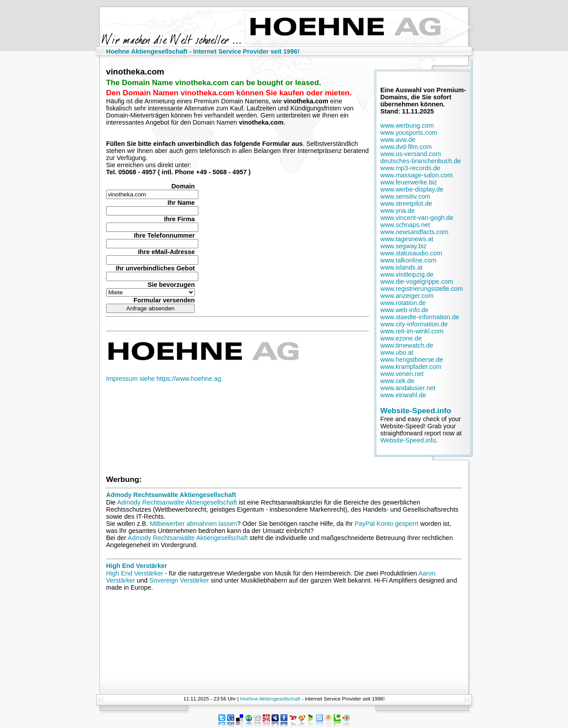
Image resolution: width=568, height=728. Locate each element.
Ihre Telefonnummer (164, 235)
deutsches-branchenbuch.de (421, 161)
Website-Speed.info (416, 411)
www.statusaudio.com (411, 253)
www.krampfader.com (411, 367)
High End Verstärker (137, 566)
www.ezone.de (401, 338)
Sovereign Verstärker (179, 580)
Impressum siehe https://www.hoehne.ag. (164, 379)
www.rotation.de (403, 303)
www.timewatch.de (407, 345)
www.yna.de (398, 211)
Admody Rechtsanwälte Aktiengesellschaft (171, 495)
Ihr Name (181, 203)
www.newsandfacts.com (414, 232)
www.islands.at (401, 267)
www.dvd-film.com (406, 147)
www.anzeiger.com (407, 296)
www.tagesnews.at (407, 239)
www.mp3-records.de (410, 168)
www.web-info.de (404, 310)
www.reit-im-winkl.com (412, 331)
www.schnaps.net (405, 225)
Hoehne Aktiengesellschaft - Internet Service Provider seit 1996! (203, 51)
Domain (183, 186)
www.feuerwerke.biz (409, 182)
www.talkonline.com (408, 260)
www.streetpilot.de (406, 204)
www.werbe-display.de (412, 189)
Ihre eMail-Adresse (166, 252)
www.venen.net (402, 374)
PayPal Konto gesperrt (387, 524)
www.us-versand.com (411, 154)
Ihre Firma (179, 219)
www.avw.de (398, 140)
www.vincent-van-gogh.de (417, 218)
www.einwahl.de (403, 395)
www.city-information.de (414, 324)
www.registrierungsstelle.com (422, 289)
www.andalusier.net (408, 388)
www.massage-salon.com (416, 175)
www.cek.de (397, 381)
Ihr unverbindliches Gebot (155, 268)
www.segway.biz (404, 246)
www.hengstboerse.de (412, 360)
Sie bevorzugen (171, 285)
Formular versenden (164, 300)
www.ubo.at (397, 352)
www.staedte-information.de (420, 317)
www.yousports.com (409, 133)
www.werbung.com (407, 125)
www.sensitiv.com (405, 196)
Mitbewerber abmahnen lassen (193, 524)
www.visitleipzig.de (407, 274)
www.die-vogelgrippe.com (417, 282)
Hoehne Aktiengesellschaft (270, 699)
